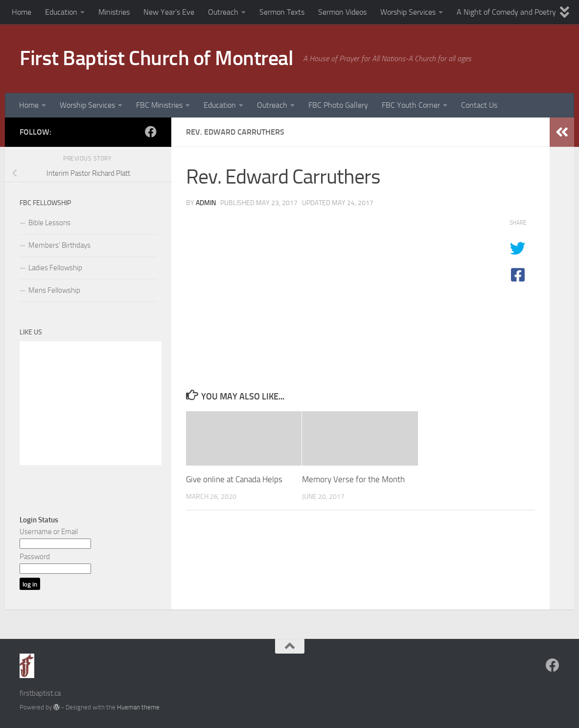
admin (206, 203)
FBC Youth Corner (411, 105)
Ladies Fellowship (55, 268)
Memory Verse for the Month (353, 479)
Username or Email (49, 532)
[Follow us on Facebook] (151, 132)
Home (22, 12)
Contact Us (479, 105)
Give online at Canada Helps (234, 479)
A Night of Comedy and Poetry (506, 12)
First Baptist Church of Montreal (156, 58)
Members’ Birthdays (59, 245)
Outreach (223, 12)
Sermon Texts (282, 12)
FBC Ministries (159, 105)
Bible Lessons (49, 223)
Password (35, 557)
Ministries (114, 12)
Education (61, 12)
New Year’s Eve (169, 12)
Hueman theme (138, 707)
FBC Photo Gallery (338, 105)
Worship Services (408, 12)
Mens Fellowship (54, 290)
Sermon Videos (342, 12)
